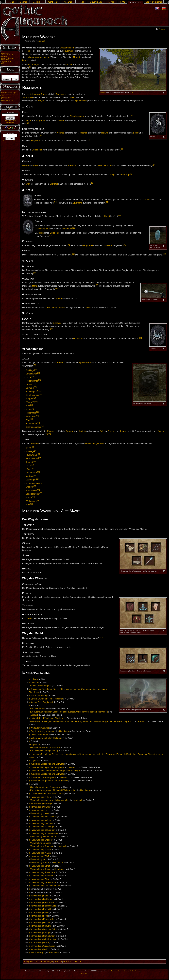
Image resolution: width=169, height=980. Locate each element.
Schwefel (108, 246)
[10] (56, 202)
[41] (32, 419)
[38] (32, 409)
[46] (32, 447)
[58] (38, 490)
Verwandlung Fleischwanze (45, 817)
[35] (33, 401)
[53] (38, 472)
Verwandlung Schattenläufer (45, 833)
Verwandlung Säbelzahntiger (44, 939)
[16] (124, 245)
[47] (36, 451)
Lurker (29, 377)
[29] (34, 384)
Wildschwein (31, 501)
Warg (28, 420)
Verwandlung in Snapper (42, 846)
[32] (40, 391)
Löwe (28, 469)
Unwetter (77, 57)
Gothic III (77, 962)
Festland (35, 444)
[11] (107, 202)
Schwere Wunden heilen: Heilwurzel (47, 794)
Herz (41, 233)
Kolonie (51, 431)
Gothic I (58, 962)
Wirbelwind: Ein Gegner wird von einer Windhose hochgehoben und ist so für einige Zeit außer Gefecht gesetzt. (82, 722)
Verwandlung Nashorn (41, 923)
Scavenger (31, 392)
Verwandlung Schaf (41, 866)
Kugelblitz (35, 761)
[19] (35, 273)
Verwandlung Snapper (42, 840)
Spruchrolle (28, 97)
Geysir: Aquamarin (39, 735)
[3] (28, 123)
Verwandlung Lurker (41, 810)
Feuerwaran (31, 424)
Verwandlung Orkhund (42, 823)
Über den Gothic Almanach (133, 971)
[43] (43, 426)
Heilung (30, 57)
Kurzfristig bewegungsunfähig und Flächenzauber (53, 790)
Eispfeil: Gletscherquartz (41, 686)
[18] (164, 254)
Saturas (103, 92)
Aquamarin (77, 203)
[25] (36, 370)
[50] (35, 461)
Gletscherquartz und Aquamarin (45, 748)
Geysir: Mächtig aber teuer (43, 731)
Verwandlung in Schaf (40, 869)
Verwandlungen (42, 57)
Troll (131, 92)
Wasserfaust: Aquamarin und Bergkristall (49, 781)
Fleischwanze (32, 381)
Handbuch (34, 715)
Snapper (30, 399)
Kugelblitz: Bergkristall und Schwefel (47, 764)
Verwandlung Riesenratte (44, 872)
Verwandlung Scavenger (43, 827)
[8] (132, 174)
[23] (140, 338)
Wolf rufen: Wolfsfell (40, 728)
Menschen (83, 133)
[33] (41, 394)
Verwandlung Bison (40, 896)
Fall (102, 431)
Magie (29, 51)
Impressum (83, 973)
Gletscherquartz (77, 116)
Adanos (69, 65)
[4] (41, 135)
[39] (38, 412)
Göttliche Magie (38, 953)
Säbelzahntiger (33, 494)
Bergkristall (37, 150)
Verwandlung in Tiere (42, 797)
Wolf (28, 184)
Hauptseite (5, 53)
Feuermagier (33, 65)
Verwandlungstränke (95, 444)
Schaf (28, 409)
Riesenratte (31, 413)
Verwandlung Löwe (39, 916)
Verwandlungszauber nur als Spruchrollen (50, 800)
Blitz (24, 60)
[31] (37, 391)
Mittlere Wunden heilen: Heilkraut (46, 738)
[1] (30, 67)
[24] (35, 365)
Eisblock (57, 323)
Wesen (25, 165)
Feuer (36, 165)
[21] (57, 288)
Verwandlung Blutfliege (41, 803)
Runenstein (61, 94)
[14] (51, 235)
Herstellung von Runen (37, 94)
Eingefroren (36, 744)
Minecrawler (31, 374)
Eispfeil (35, 683)
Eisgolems (41, 120)
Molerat (29, 385)
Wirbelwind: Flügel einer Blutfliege (48, 718)
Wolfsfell (54, 184)
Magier (41, 101)
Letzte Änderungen (8, 58)
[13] (74, 228)
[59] (41, 493)
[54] (35, 475)
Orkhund (30, 388)
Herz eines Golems (56, 308)
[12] (120, 215)
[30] (35, 387)
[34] (35, 398)
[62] (31, 504)
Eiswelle (42, 41)
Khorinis (82, 431)
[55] (37, 479)
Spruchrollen (81, 101)
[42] (38, 423)
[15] (68, 245)
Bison (28, 448)
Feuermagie (69, 51)
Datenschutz (115, 971)
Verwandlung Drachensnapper (46, 886)
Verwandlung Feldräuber (43, 876)
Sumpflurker (31, 490)
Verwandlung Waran (41, 850)
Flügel (113, 175)
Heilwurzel (78, 339)
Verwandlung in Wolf (40, 862)
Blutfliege (126, 175)
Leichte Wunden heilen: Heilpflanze (47, 699)
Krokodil (29, 462)
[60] (33, 497)
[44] (46, 434)
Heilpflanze (36, 141)
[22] (52, 329)
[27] (33, 377)
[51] (33, 465)
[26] (38, 373)
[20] (97, 285)
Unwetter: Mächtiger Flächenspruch (47, 767)
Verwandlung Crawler (41, 807)
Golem (59, 298)
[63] (101, 637)
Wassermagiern (67, 48)
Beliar (136, 133)
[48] (38, 454)
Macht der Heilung (39, 696)
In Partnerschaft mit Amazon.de (10, 121)
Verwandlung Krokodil (41, 909)
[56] (41, 483)
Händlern (161, 431)
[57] (35, 486)
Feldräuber (31, 416)
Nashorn (30, 476)
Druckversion (6, 99)
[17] (73, 254)
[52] (32, 468)
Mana (147, 200)
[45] (49, 434)
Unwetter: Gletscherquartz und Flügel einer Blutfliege (55, 771)
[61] (39, 500)
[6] (122, 149)
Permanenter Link (7, 101)
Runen (72, 97)
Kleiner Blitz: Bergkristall (42, 702)
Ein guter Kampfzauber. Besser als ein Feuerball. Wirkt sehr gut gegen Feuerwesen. (69, 712)
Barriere (70, 431)
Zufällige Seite (6, 61)
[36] (36, 401)
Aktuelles (4, 57)
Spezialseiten (6, 97)
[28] (40, 380)
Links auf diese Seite (8, 92)
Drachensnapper (33, 427)
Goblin (29, 618)
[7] (154, 165)
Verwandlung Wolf (40, 856)
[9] (92, 183)
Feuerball (73, 165)
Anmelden (162, 29)
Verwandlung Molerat (42, 820)
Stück (29, 120)
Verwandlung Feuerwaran (44, 882)
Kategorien (29, 962)
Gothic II (67, 962)
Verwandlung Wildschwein (43, 946)
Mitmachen (5, 60)
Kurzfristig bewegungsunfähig (44, 751)
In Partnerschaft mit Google (10, 141)
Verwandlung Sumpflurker (42, 936)
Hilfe (3, 63)
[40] (37, 416)
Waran (29, 402)
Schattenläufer (32, 395)
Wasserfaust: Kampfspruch (43, 777)
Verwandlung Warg (41, 879)
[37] (31, 405)
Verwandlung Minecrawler (42, 919)
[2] (132, 115)
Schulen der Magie (44, 962)
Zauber (61, 120)
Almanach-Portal (7, 55)
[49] (40, 458)
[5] (88, 140)
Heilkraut (106, 216)
